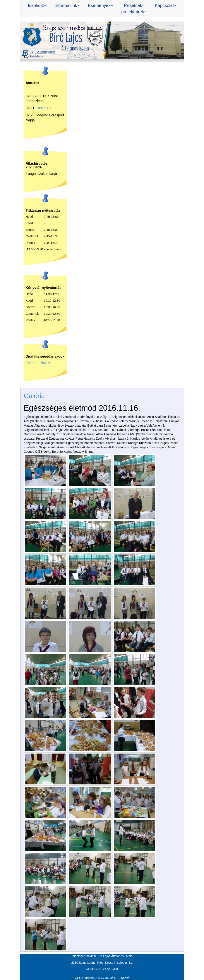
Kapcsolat (165, 5)
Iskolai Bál (44, 108)
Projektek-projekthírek (134, 9)
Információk (67, 5)
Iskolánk (37, 5)
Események (100, 5)
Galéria (34, 396)
